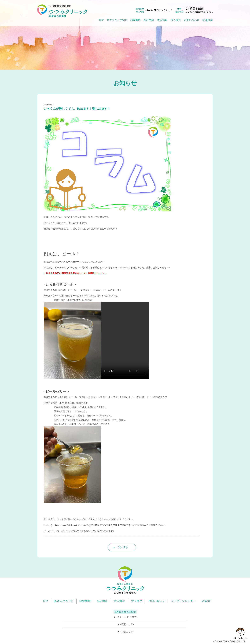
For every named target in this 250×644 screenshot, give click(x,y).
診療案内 (85, 601)
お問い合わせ (192, 20)
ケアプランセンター (183, 601)
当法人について (64, 601)
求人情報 (162, 20)
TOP (101, 20)
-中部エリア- (127, 632)
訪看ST (206, 601)
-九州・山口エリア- (127, 617)
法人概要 (137, 601)
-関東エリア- (127, 624)
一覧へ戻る (122, 547)
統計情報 (102, 601)
